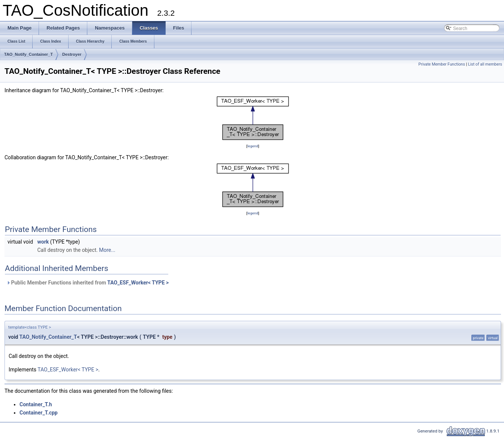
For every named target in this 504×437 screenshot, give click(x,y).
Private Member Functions (442, 64)
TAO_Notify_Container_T (28, 54)
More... (107, 250)
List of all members (485, 64)
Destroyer (72, 54)
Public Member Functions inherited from (87, 283)
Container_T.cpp (39, 413)
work (43, 242)
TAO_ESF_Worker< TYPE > (138, 283)
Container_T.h (36, 404)
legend (253, 146)
